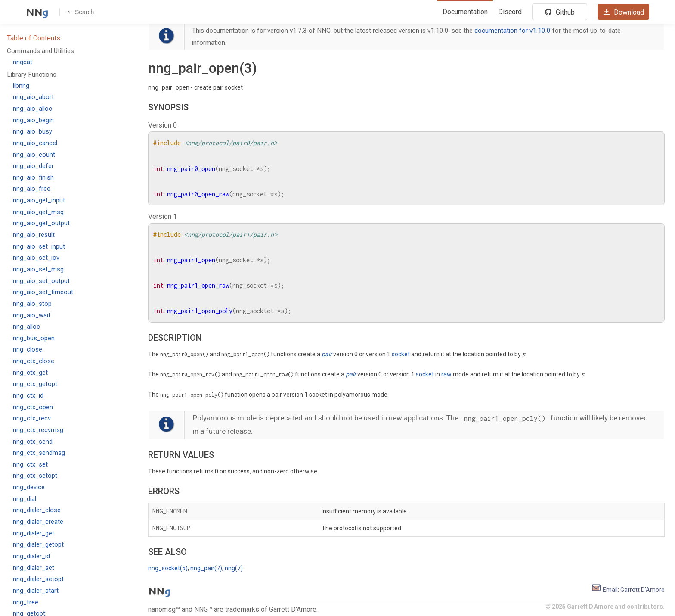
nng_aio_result (34, 235)
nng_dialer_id (31, 556)
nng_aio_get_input (39, 201)
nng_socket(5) (168, 568)
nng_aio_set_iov (36, 258)
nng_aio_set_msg (38, 269)
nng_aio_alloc (33, 109)
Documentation (465, 12)
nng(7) (234, 568)
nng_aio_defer (33, 166)
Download (623, 12)
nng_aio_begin (33, 120)
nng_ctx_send (33, 442)
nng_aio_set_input (39, 247)
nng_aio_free (32, 189)
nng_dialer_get (34, 534)
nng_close (28, 350)
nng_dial (25, 499)
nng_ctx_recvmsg (38, 430)
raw (446, 374)
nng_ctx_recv (32, 418)
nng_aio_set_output (41, 281)
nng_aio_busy (33, 132)
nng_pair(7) (206, 568)
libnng (21, 86)
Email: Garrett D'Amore (628, 590)
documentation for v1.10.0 (512, 31)
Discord (510, 12)
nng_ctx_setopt (35, 476)
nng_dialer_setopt (38, 579)
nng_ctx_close (34, 361)
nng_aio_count (34, 155)
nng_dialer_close (37, 510)
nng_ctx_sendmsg (39, 453)
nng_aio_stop (32, 304)
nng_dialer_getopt (38, 545)
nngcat (23, 62)
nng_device (29, 487)
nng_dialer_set (34, 568)
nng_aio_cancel (35, 143)
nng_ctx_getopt (35, 384)
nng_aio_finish (33, 178)
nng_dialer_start (36, 591)
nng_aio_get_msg (38, 212)
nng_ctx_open (33, 407)
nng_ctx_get (30, 373)
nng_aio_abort (33, 97)
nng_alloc (26, 327)
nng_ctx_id (28, 396)
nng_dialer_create (38, 522)
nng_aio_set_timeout (43, 292)
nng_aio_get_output (41, 223)
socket (401, 354)
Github (560, 12)
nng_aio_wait (32, 316)
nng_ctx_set (30, 465)
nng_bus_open (34, 338)
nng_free (26, 602)
